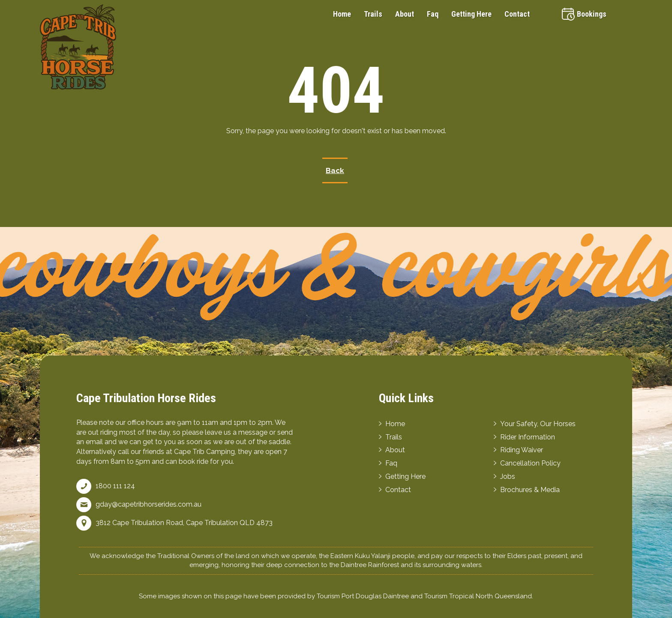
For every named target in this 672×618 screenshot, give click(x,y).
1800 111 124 (115, 486)
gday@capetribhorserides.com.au (148, 504)
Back (335, 170)
